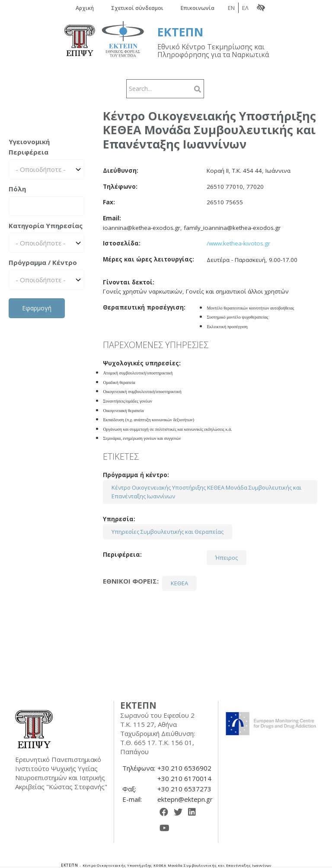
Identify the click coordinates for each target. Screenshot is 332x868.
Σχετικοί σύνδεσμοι (137, 8)
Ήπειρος (227, 558)
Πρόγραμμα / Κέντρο (43, 262)
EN (231, 8)
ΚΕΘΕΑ (179, 583)
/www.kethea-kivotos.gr (238, 243)
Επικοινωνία (198, 8)
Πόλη (17, 189)
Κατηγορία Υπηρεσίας (46, 226)
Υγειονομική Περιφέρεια (29, 147)
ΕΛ (245, 8)
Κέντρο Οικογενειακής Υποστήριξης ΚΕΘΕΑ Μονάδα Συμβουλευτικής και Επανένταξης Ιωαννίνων (206, 492)
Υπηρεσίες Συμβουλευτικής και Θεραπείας (168, 532)
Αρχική (85, 8)
